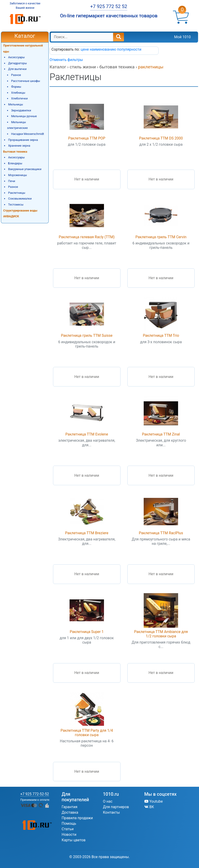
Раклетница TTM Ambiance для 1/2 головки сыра (161, 634)
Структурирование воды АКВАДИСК (20, 213)
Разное (16, 75)
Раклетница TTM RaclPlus (161, 533)
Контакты (111, 812)
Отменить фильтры (66, 60)
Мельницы (16, 104)
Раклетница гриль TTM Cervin (161, 237)
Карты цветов (74, 840)
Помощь (69, 823)
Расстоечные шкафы (25, 81)
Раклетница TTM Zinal (161, 434)
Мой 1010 (182, 37)
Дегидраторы (18, 63)
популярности (129, 49)
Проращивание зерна (23, 140)
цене (85, 49)
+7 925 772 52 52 (109, 6)
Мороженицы (18, 175)
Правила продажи (77, 818)
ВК (149, 807)
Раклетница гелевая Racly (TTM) (87, 237)
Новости (69, 835)
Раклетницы (17, 193)
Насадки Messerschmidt (27, 134)
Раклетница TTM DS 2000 (161, 138)
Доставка (70, 812)
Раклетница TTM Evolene (87, 434)
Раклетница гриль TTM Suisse (87, 335)
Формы (16, 87)
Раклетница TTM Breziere (87, 533)
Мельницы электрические (17, 125)
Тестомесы (16, 205)
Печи (12, 181)
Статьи (68, 829)
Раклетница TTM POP (87, 138)
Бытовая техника (15, 152)
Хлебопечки (19, 98)
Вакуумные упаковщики (25, 169)
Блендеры (15, 163)
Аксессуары (17, 57)
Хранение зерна (19, 146)
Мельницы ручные (24, 116)
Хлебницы (18, 93)
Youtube (154, 801)
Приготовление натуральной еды (23, 48)
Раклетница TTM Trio (161, 335)
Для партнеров (116, 807)
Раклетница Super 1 (87, 632)
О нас (108, 801)
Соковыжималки (20, 199)
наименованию (103, 49)
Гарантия (70, 807)
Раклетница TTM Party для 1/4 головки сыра (87, 733)
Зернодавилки (21, 110)
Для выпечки (17, 69)
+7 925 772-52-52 (35, 794)
